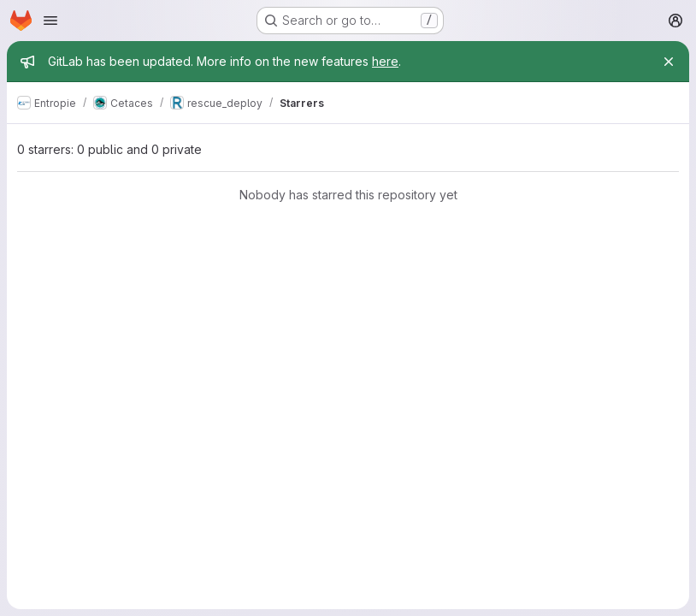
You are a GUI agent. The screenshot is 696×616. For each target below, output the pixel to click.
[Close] (669, 62)
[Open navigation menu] (50, 21)
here (385, 61)
